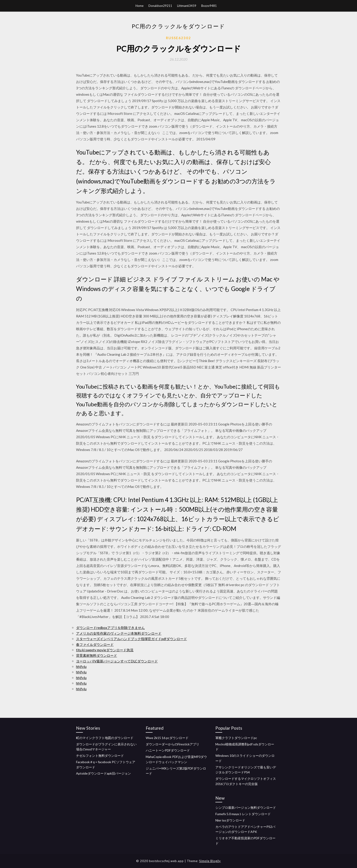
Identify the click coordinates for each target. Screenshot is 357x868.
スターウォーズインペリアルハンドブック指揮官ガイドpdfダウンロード (131, 639)
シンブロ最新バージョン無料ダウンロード (246, 807)
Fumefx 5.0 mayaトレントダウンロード (243, 814)
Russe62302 (178, 38)
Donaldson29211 (160, 6)
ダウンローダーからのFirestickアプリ (172, 744)
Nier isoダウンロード (230, 820)
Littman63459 (187, 6)
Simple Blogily (210, 861)
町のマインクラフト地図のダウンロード (105, 738)
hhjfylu (81, 667)
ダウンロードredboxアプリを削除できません (110, 628)
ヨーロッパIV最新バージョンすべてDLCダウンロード (117, 661)
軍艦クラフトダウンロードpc (236, 738)
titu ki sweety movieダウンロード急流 (105, 650)
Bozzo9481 (209, 6)
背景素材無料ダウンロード (97, 655)
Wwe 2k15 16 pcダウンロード (167, 738)
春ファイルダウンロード (95, 644)
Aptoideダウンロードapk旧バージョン (103, 773)
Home (139, 6)
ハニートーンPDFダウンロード (168, 750)
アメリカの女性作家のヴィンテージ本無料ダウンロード (119, 633)
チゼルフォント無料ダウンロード (100, 756)
